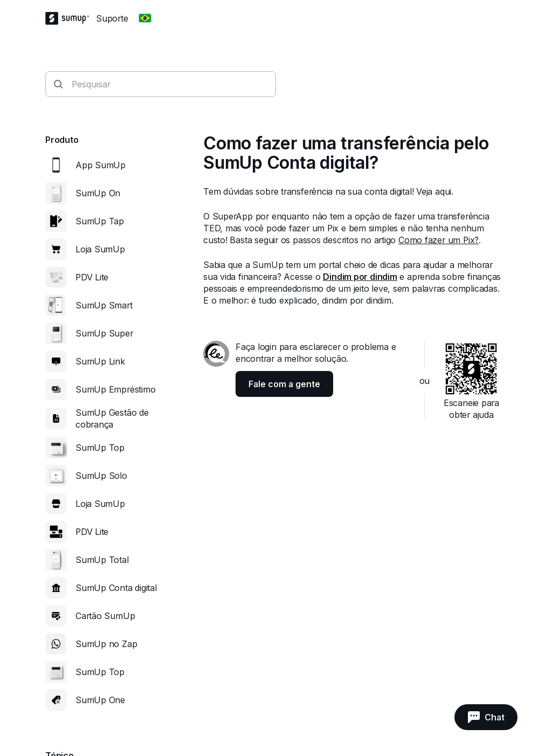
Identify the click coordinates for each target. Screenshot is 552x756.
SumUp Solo (101, 476)
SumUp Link (100, 361)
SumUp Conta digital (116, 588)
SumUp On (98, 193)
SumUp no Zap (106, 644)
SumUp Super (104, 333)
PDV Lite (92, 277)
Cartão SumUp (105, 616)
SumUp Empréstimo (115, 389)
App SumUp (101, 165)
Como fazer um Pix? (439, 240)
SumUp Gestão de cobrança (112, 418)
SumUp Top (100, 448)
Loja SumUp (100, 249)
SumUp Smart (104, 305)
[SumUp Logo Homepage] (71, 18)
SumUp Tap (100, 221)
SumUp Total (102, 560)
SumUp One (100, 700)
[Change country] (145, 18)
